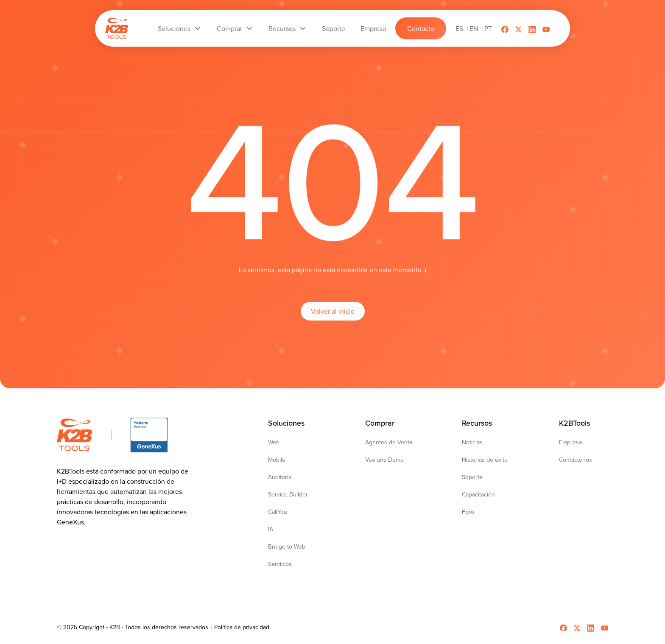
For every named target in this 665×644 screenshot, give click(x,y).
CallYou (278, 512)
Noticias (472, 442)
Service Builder (288, 494)
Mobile (277, 460)
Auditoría (280, 477)
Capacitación (478, 494)
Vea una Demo (384, 460)
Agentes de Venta (389, 442)
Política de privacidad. (242, 627)
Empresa (570, 442)
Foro (468, 512)
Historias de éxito (485, 460)
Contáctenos (576, 460)
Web (274, 442)
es (459, 28)
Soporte (472, 477)
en (474, 28)
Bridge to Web (287, 546)
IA (271, 529)
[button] (180, 29)
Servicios (280, 564)
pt (488, 28)
